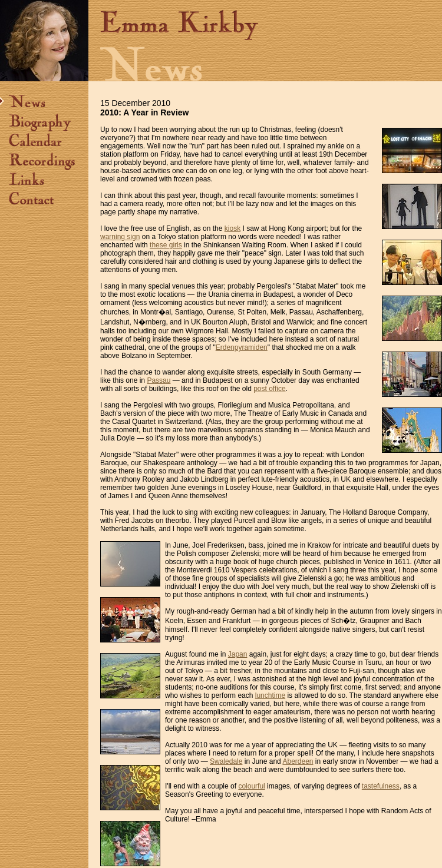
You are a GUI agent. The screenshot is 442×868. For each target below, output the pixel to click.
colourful (251, 786)
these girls (166, 245)
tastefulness (381, 786)
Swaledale (226, 761)
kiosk (232, 228)
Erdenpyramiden (242, 347)
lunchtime (270, 695)
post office (269, 389)
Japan (238, 654)
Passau (159, 380)
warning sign (120, 237)
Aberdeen (298, 761)
